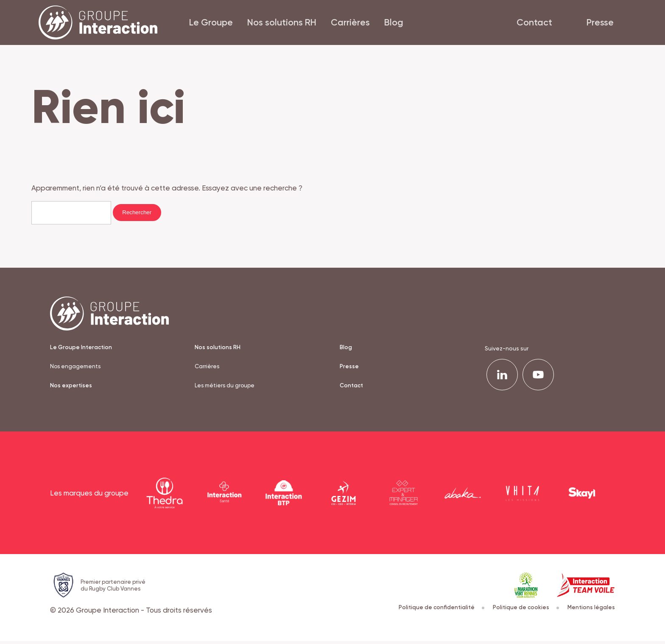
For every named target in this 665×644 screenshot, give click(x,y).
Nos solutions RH (278, 24)
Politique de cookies (525, 610)
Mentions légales (591, 610)
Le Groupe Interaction (81, 350)
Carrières (346, 24)
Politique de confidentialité (440, 610)
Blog (390, 24)
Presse (607, 24)
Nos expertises (71, 389)
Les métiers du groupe (225, 389)
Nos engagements (76, 370)
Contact (542, 24)
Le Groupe (207, 24)
